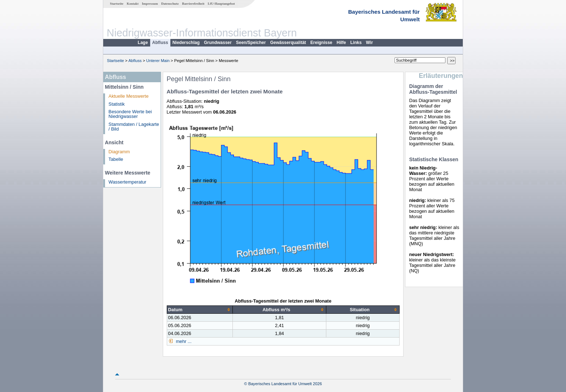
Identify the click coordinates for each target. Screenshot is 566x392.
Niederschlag (186, 43)
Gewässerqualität (288, 43)
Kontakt (133, 4)
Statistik (117, 104)
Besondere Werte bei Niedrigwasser (130, 114)
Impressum (150, 4)
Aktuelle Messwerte (129, 96)
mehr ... (183, 341)
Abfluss (160, 43)
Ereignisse (321, 43)
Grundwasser (218, 43)
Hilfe (341, 43)
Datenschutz (170, 4)
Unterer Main (158, 61)
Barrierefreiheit (193, 4)
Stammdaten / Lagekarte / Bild (134, 127)
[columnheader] (200, 309)
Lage (143, 43)
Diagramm (119, 152)
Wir (369, 43)
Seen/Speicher (251, 43)
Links (356, 43)
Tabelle (116, 159)
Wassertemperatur (128, 182)
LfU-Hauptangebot (221, 4)
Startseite (117, 4)
